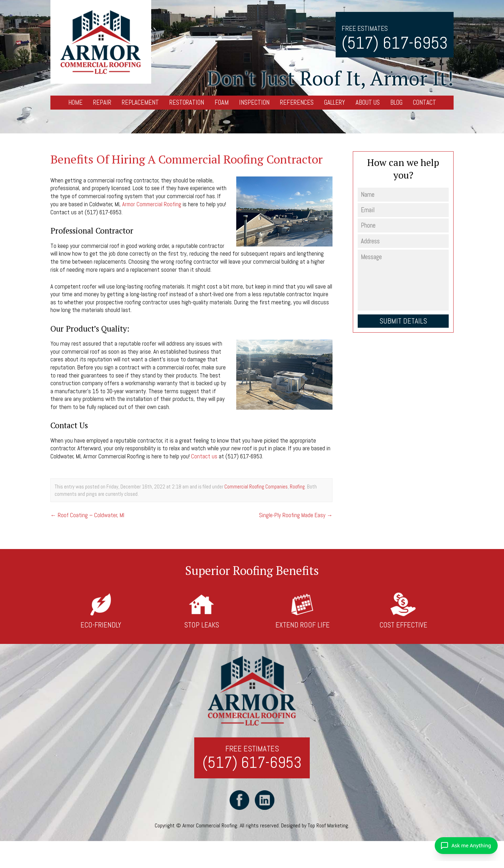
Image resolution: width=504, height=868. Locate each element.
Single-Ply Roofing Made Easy (295, 514)
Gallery (335, 102)
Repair (102, 102)
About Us (368, 102)
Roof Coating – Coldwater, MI (87, 514)
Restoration (187, 102)
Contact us (204, 456)
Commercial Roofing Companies (256, 486)
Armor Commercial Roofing (153, 204)
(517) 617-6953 (395, 43)
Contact (425, 102)
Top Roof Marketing (328, 826)
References (297, 102)
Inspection (254, 102)
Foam (222, 102)
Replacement (140, 102)
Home (75, 102)
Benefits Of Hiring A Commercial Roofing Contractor (187, 159)
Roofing (297, 486)
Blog (396, 102)
